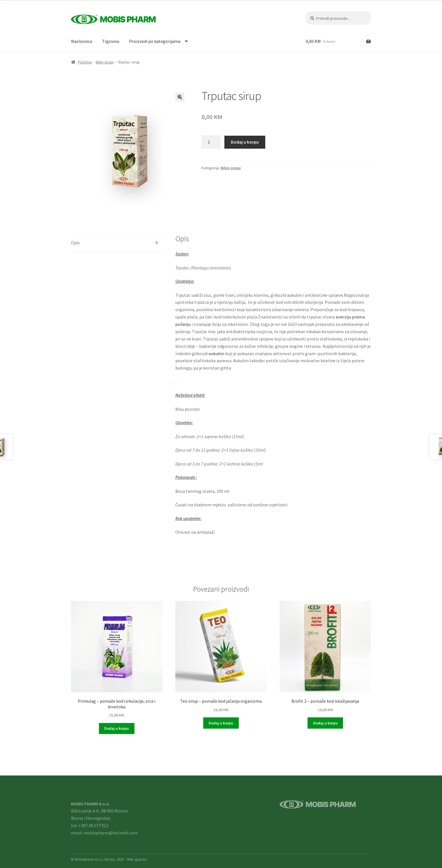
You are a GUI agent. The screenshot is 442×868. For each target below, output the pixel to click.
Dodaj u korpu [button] (117, 728)
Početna (85, 62)
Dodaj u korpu (245, 142)
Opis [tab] (75, 243)
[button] (180, 97)
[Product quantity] (211, 142)
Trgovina (111, 41)
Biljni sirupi (105, 62)
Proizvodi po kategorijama (155, 41)
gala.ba (141, 859)
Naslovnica (82, 41)
